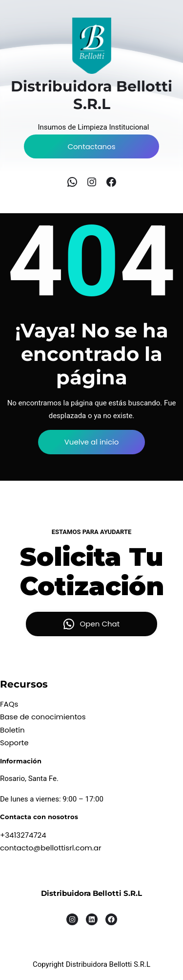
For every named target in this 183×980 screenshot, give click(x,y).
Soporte (14, 743)
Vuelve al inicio (92, 442)
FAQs (9, 704)
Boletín (12, 730)
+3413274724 (23, 835)
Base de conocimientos (43, 717)
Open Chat (100, 624)
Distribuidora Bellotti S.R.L (91, 893)
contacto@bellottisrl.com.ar (51, 848)
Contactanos (91, 146)
